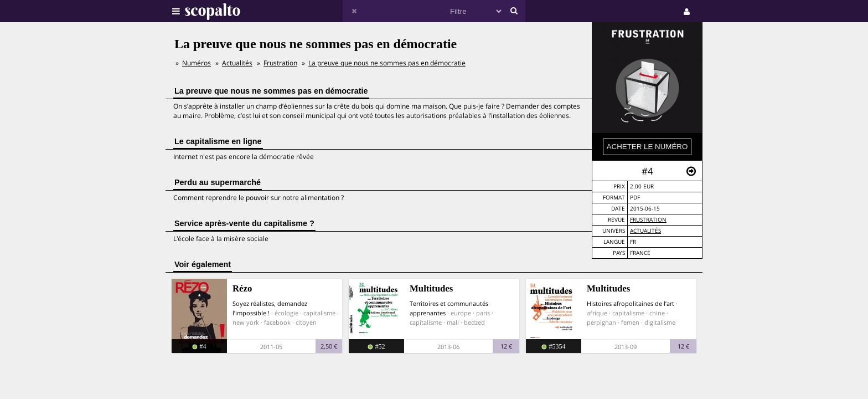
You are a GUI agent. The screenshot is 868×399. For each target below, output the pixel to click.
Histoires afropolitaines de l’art (631, 303)
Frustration (648, 220)
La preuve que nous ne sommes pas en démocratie (387, 63)
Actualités (645, 231)
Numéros (197, 63)
